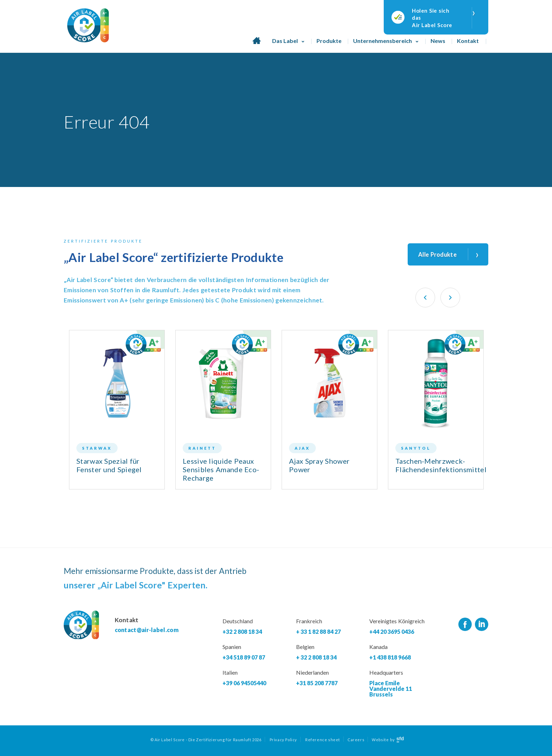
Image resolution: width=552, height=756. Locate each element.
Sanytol (416, 451)
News (438, 41)
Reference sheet (323, 742)
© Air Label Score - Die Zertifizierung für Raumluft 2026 (206, 742)
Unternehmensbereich (382, 41)
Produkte (329, 41)
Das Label (285, 41)
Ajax (302, 451)
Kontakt (468, 41)
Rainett (202, 451)
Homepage (256, 41)
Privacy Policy (283, 742)
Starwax (97, 451)
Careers (356, 742)
